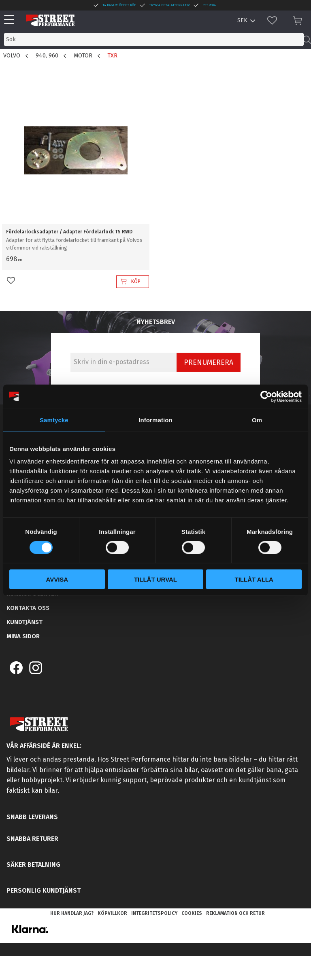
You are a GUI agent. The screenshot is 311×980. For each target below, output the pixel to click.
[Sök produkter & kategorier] (154, 39)
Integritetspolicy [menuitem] (154, 913)
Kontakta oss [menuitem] (28, 608)
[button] (11, 20)
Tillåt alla (254, 579)
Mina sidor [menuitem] (23, 636)
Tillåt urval (155, 579)
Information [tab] (155, 420)
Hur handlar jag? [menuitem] (72, 913)
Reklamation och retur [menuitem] (235, 913)
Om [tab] (257, 420)
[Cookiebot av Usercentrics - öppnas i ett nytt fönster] (266, 396)
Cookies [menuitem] (192, 913)
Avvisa (57, 579)
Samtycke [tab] (54, 420)
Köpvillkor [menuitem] (112, 913)
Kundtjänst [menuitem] (24, 622)
